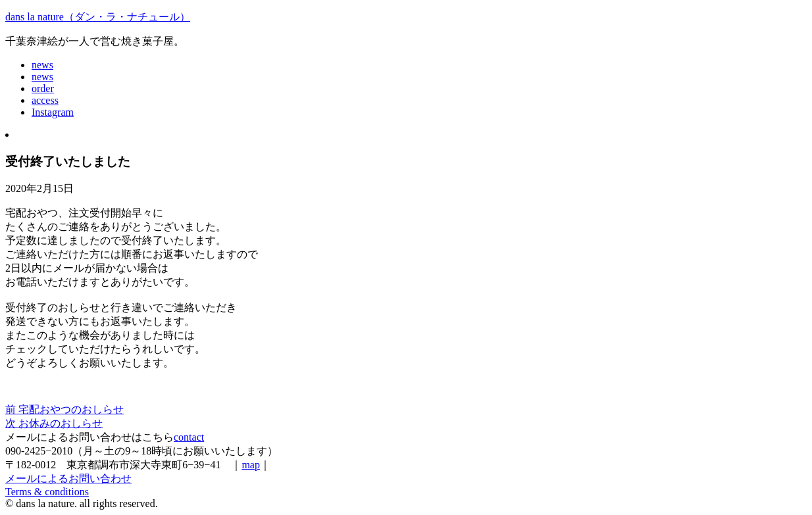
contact (189, 437)
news (42, 65)
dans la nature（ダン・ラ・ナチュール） (98, 17)
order (43, 88)
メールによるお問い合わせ (68, 478)
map (251, 465)
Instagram (53, 112)
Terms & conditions (47, 492)
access (45, 100)
